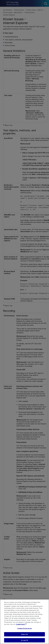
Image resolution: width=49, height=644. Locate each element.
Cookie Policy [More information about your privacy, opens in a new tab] (20, 626)
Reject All (24, 636)
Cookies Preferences (24, 630)
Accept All (24, 642)
